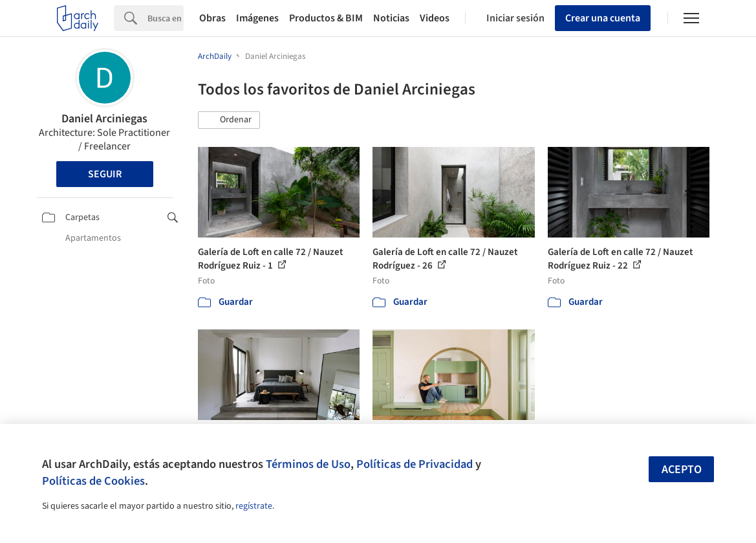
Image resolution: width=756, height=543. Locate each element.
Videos (435, 18)
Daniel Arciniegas (104, 119)
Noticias (391, 18)
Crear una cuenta (603, 18)
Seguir (105, 174)
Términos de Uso (308, 464)
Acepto (682, 470)
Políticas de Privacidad (415, 464)
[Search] (166, 18)
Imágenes (257, 18)
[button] (229, 120)
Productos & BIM (326, 18)
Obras (212, 18)
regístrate (254, 506)
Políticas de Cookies (93, 481)
